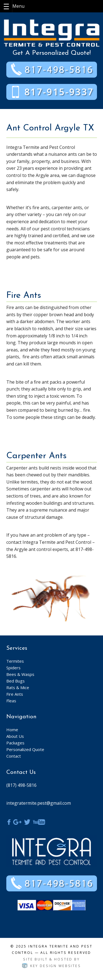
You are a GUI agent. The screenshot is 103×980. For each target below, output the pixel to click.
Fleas (11, 701)
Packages (15, 743)
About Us (15, 736)
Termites (15, 661)
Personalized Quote (25, 749)
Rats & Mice (18, 687)
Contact (14, 756)
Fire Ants (15, 694)
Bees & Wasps (20, 674)
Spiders (13, 668)
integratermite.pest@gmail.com (39, 803)
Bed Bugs (16, 681)
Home (12, 730)
